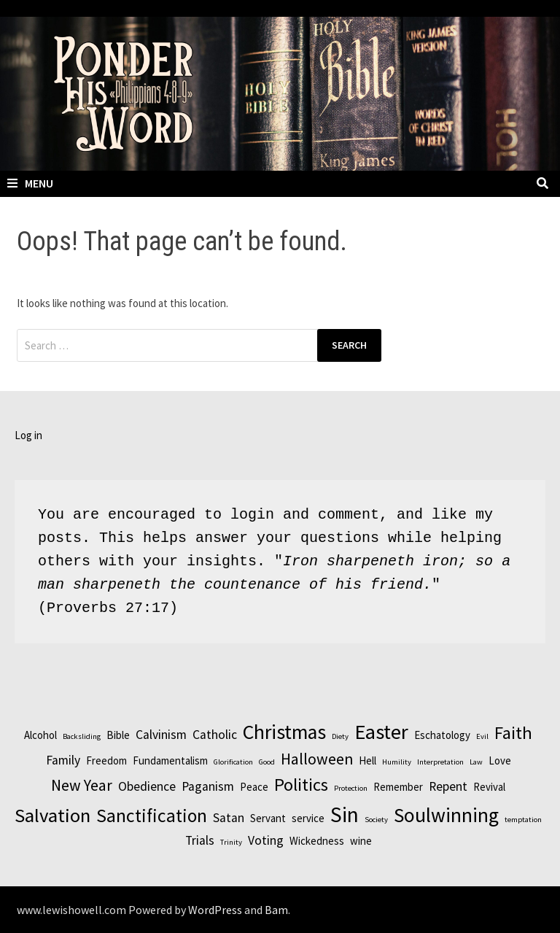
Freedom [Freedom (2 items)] (106, 760)
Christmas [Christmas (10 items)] (284, 732)
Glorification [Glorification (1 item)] (233, 762)
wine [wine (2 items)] (361, 841)
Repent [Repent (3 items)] (448, 786)
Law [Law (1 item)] (476, 762)
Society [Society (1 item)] (376, 820)
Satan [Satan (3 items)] (229, 818)
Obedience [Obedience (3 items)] (147, 786)
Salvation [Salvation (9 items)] (52, 815)
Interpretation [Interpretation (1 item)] (440, 762)
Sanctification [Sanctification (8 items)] (152, 816)
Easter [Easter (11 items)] (381, 732)
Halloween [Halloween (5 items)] (317, 759)
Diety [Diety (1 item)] (340, 736)
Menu (30, 183)
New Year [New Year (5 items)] (82, 785)
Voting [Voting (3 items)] (266, 840)
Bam (276, 910)
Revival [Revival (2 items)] (489, 787)
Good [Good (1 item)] (267, 762)
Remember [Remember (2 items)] (398, 787)
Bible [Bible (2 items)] (118, 735)
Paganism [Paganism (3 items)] (208, 786)
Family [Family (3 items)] (63, 760)
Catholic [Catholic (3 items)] (215, 735)
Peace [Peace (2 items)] (254, 787)
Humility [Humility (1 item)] (397, 762)
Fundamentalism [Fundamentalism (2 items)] (170, 760)
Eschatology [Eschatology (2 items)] (442, 735)
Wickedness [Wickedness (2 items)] (317, 841)
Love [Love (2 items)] (500, 760)
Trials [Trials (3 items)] (200, 840)
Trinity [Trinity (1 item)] (231, 842)
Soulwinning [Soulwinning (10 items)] (446, 815)
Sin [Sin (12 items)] (345, 814)
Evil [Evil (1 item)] (482, 736)
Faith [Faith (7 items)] (513, 733)
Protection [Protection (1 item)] (351, 788)
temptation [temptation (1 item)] (523, 820)
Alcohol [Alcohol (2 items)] (40, 735)
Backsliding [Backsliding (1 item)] (82, 736)
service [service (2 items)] (308, 818)
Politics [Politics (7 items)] (301, 785)
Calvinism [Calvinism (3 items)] (161, 735)
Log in (28, 435)
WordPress (215, 910)
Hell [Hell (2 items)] (367, 760)
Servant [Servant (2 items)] (268, 818)
